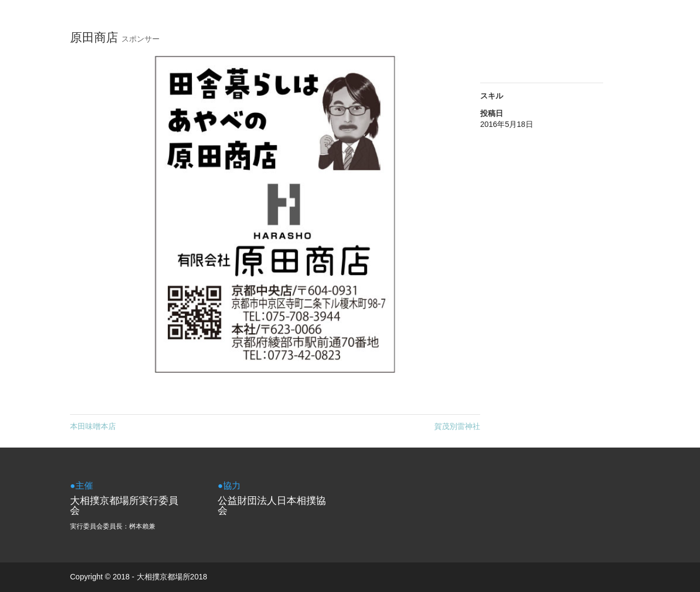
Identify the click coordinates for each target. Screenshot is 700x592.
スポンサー (141, 39)
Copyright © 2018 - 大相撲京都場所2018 (139, 577)
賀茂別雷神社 (457, 426)
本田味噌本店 (93, 426)
